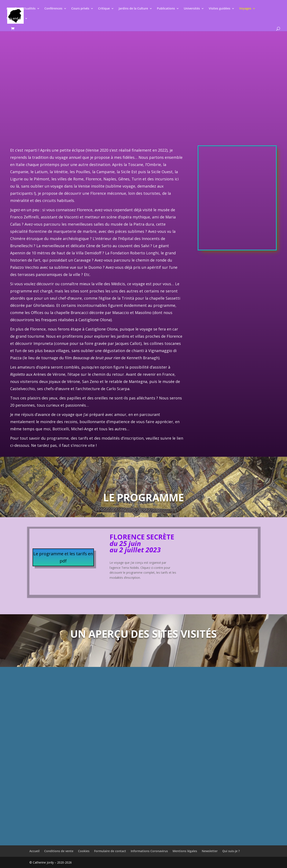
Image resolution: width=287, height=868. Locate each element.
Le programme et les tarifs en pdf (63, 557)
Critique (104, 9)
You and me (15, 19)
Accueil (11, 9)
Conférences (53, 9)
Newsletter (210, 851)
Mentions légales (185, 851)
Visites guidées (220, 9)
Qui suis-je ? (231, 851)
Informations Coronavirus (149, 851)
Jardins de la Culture (133, 9)
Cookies (84, 851)
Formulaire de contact (110, 851)
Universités (192, 9)
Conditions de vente (59, 851)
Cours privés (80, 9)
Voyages (245, 9)
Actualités (28, 9)
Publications (166, 9)
